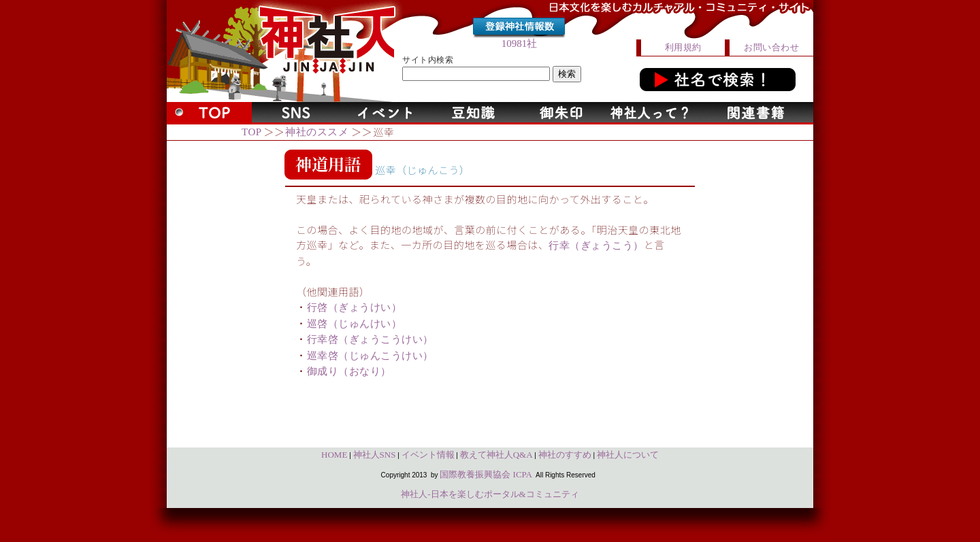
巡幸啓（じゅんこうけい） (370, 356)
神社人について (628, 455)
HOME (334, 455)
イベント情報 (428, 455)
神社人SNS (375, 455)
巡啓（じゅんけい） (355, 324)
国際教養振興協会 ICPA (486, 474)
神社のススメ (317, 132)
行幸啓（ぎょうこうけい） (370, 339)
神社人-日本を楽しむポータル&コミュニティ (490, 494)
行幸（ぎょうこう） (596, 245)
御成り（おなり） (349, 371)
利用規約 (683, 47)
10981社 (520, 44)
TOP (252, 132)
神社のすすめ (565, 455)
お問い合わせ (771, 47)
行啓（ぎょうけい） (355, 307)
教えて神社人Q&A (496, 455)
